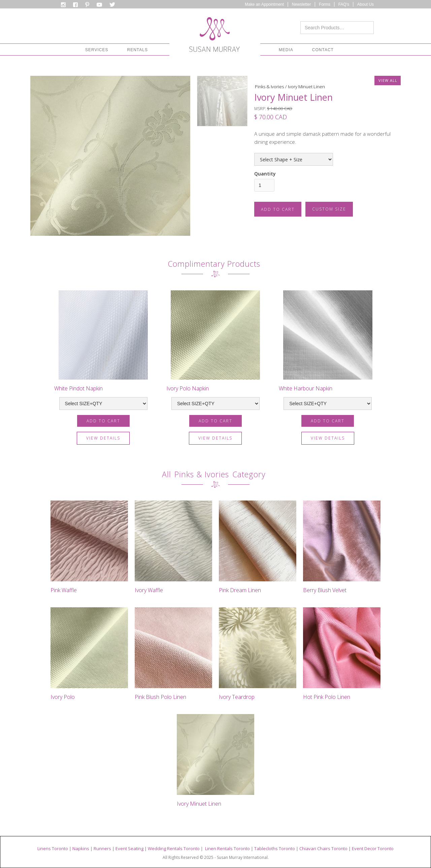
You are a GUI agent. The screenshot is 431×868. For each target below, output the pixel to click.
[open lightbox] (110, 156)
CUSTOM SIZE (329, 209)
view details (103, 438)
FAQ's (344, 4)
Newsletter (302, 4)
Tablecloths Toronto (275, 848)
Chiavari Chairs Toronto (323, 848)
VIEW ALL (388, 80)
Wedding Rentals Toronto (174, 848)
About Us (366, 4)
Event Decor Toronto (373, 848)
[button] (97, 50)
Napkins (81, 848)
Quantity (265, 174)
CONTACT (323, 50)
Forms (325, 4)
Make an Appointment (264, 4)
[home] (214, 36)
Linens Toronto (53, 848)
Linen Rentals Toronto (227, 848)
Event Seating (129, 848)
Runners (102, 848)
